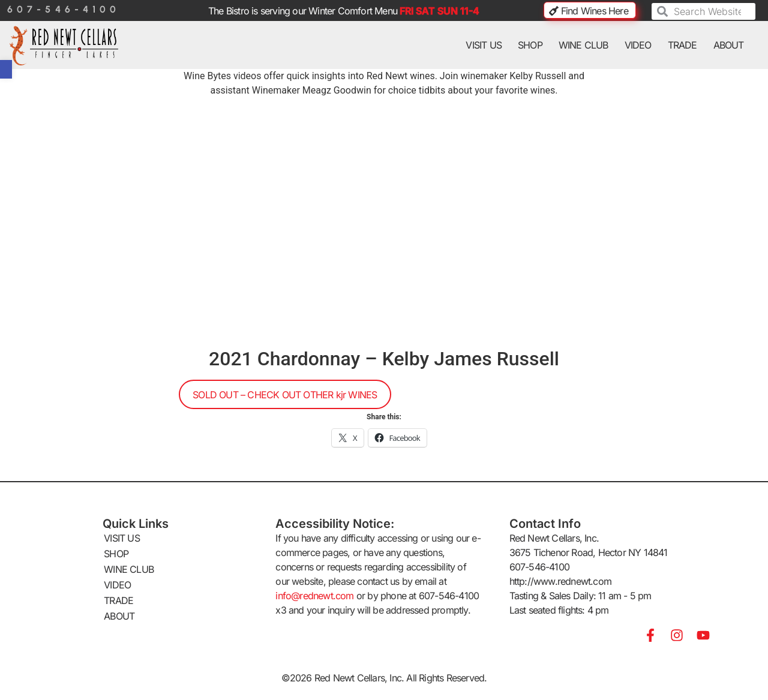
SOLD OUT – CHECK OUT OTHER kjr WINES (285, 395)
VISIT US (484, 45)
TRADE (682, 45)
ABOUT (729, 45)
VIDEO (638, 45)
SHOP (530, 45)
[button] (6, 69)
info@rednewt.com (314, 596)
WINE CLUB (583, 45)
